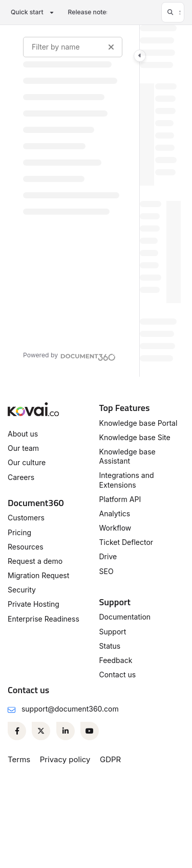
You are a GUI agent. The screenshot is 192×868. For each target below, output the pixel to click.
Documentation (125, 617)
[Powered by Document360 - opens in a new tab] (69, 356)
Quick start (27, 12)
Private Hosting (34, 604)
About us (23, 434)
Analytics (115, 513)
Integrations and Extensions (127, 480)
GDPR (110, 759)
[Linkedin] (66, 731)
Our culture (27, 462)
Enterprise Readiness (44, 619)
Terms (19, 759)
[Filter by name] (73, 47)
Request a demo (35, 561)
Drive (108, 556)
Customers (26, 518)
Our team (23, 448)
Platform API (120, 499)
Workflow (115, 528)
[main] (160, 201)
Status (110, 646)
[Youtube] (90, 731)
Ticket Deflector (126, 542)
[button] (173, 12)
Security (22, 590)
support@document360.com (70, 709)
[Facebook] (17, 731)
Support (113, 632)
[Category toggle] (140, 56)
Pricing (19, 532)
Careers (21, 477)
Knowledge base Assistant (127, 456)
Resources (26, 547)
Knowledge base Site (135, 437)
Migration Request (38, 575)
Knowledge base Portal (138, 423)
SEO (106, 571)
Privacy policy (65, 759)
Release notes (89, 12)
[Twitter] (41, 731)
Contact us (118, 675)
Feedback (116, 660)
